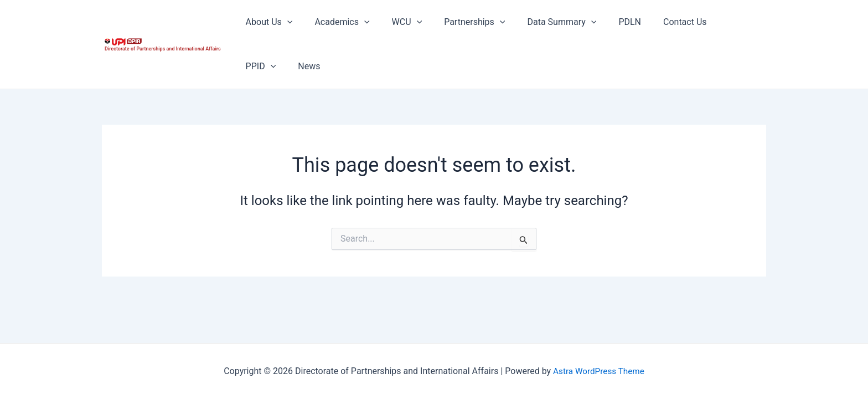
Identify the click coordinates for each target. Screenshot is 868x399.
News (255, 66)
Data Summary (542, 22)
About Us (267, 22)
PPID (711, 22)
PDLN (605, 22)
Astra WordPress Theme (598, 371)
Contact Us (656, 22)
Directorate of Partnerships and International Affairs (163, 49)
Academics (335, 22)
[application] (285, 22)
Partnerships (459, 22)
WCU (396, 22)
